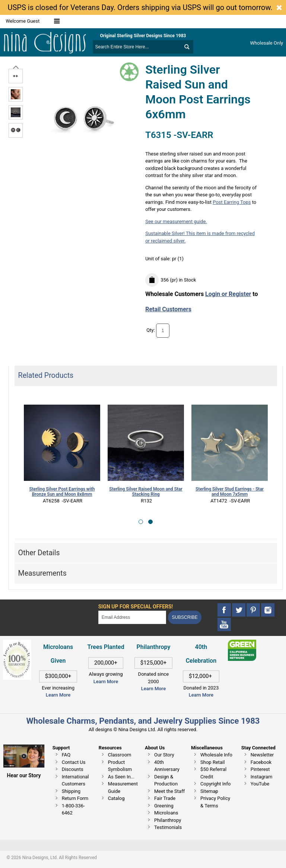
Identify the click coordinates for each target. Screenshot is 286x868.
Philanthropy (168, 820)
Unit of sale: (159, 259)
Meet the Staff (169, 791)
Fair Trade (165, 798)
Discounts (73, 769)
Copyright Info (215, 784)
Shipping (71, 791)
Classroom (120, 755)
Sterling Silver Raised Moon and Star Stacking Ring (146, 492)
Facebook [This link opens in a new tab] (261, 762)
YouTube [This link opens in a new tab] (260, 784)
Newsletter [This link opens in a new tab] (262, 755)
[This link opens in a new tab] (242, 643)
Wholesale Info (216, 755)
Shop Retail (212, 762)
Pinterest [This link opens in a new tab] (260, 769)
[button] (141, 522)
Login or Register (228, 294)
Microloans (166, 813)
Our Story (164, 755)
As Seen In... (121, 777)
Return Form (75, 798)
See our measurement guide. (176, 221)
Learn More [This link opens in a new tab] (106, 681)
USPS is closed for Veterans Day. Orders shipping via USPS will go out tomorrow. (140, 7)
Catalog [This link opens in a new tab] (116, 798)
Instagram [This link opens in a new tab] (262, 777)
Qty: (151, 330)
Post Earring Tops (232, 202)
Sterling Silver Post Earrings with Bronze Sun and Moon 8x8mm (62, 492)
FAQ (66, 755)
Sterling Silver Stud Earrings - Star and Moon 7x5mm (230, 492)
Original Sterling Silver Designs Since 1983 (143, 36)
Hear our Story (24, 775)
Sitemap (209, 791)
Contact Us (74, 762)
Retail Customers (168, 309)
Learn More (58, 695)
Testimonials (168, 827)
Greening (164, 806)
